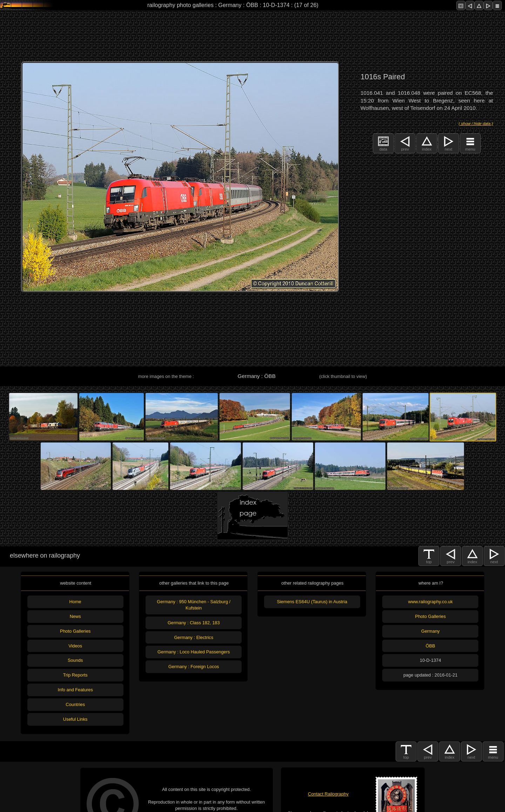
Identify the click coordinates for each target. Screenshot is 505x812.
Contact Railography (328, 794)
